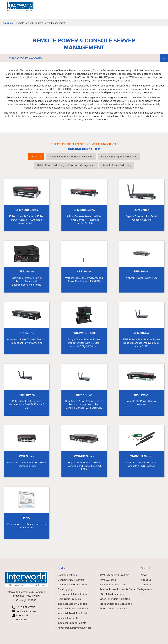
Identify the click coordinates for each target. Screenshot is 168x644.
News (144, 575)
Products (8, 23)
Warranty (146, 584)
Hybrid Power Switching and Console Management (66, 165)
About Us (146, 580)
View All (36, 157)
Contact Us (145, 591)
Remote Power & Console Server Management (41, 23)
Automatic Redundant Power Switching (71, 157)
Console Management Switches (119, 157)
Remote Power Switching (117, 165)
